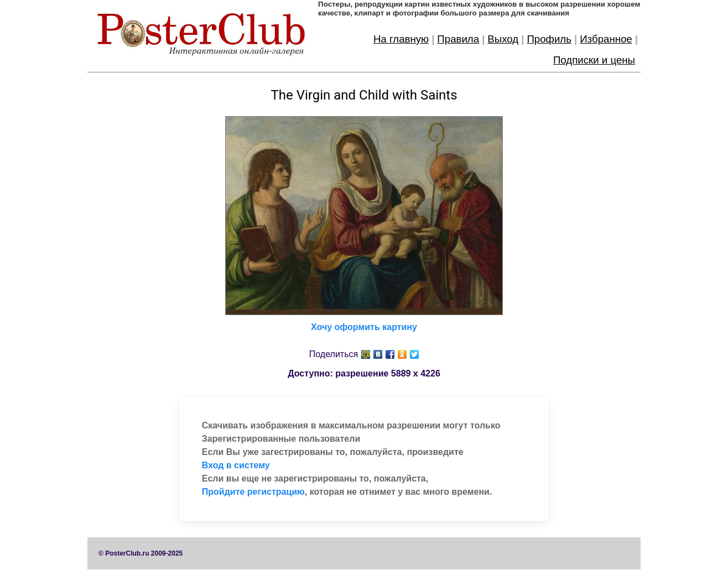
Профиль (549, 39)
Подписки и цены (594, 60)
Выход (503, 39)
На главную (401, 39)
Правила (458, 39)
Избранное (606, 39)
